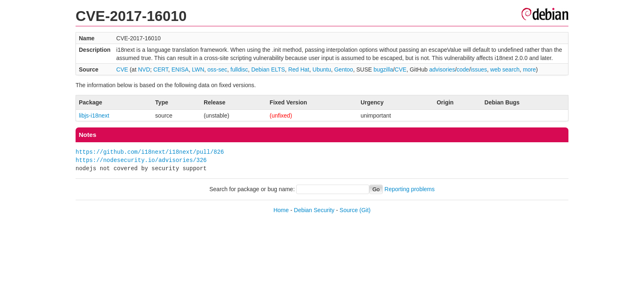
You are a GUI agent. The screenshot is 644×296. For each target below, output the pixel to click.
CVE (122, 69)
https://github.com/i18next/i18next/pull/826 (150, 152)
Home (281, 210)
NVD (144, 69)
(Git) (365, 210)
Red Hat (299, 69)
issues (479, 69)
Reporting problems (409, 189)
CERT (161, 69)
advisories (442, 69)
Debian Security (314, 210)
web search (505, 69)
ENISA (180, 69)
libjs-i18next (94, 116)
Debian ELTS (268, 69)
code (463, 69)
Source (349, 210)
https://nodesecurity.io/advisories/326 (141, 160)
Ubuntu (322, 69)
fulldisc (239, 69)
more (529, 69)
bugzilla (383, 69)
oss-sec (217, 69)
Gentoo (344, 69)
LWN (198, 69)
